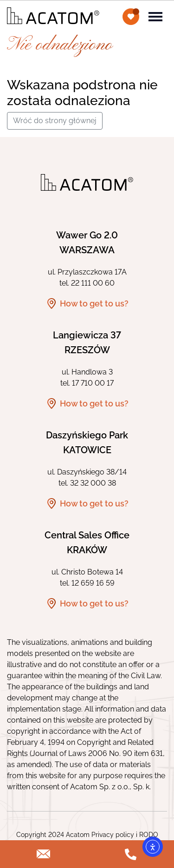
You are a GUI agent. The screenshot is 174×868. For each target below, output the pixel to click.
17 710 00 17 (93, 383)
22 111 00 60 (93, 283)
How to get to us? (94, 303)
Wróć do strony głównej (55, 121)
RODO (149, 835)
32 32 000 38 (93, 483)
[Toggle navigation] (155, 16)
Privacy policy (113, 835)
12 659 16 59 (93, 583)
